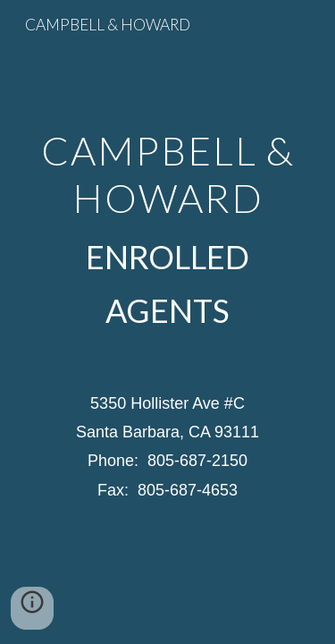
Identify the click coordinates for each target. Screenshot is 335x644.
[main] (168, 230)
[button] (32, 608)
